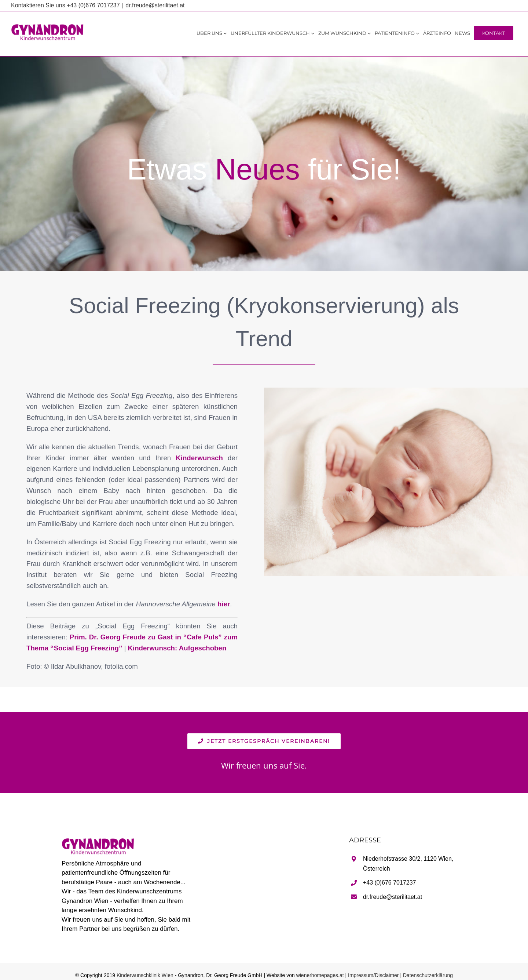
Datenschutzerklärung (428, 975)
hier (224, 604)
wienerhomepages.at (320, 975)
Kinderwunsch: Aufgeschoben (177, 648)
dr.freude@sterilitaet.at (155, 5)
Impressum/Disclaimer (373, 975)
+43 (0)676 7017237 (390, 883)
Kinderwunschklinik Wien (145, 975)
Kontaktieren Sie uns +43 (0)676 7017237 (65, 5)
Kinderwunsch (199, 458)
